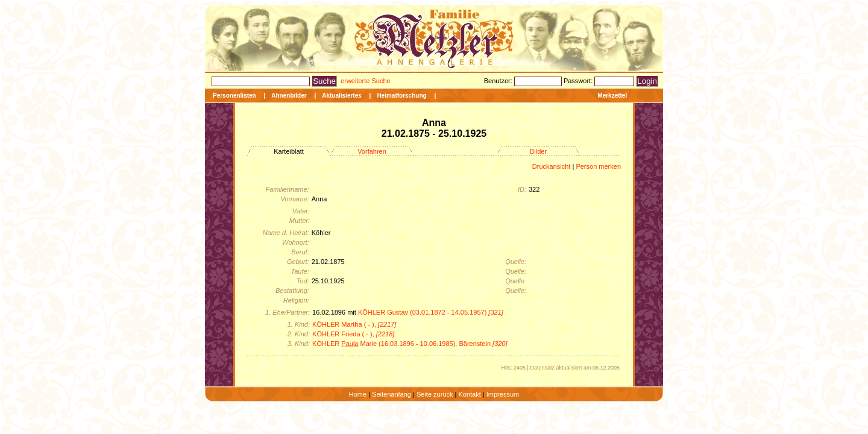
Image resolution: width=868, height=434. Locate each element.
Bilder (538, 151)
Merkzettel (612, 96)
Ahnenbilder (289, 96)
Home (358, 394)
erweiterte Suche (366, 81)
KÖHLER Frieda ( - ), (353, 334)
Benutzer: (499, 81)
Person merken (598, 166)
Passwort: (579, 81)
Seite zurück (435, 394)
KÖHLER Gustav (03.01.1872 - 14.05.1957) (431, 312)
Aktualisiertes (342, 96)
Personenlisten (234, 96)
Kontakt (469, 394)
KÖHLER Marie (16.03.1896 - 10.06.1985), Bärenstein (410, 344)
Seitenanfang (392, 394)
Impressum (503, 394)
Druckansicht (552, 166)
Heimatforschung (401, 96)
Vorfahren (372, 151)
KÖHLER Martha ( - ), (354, 324)
